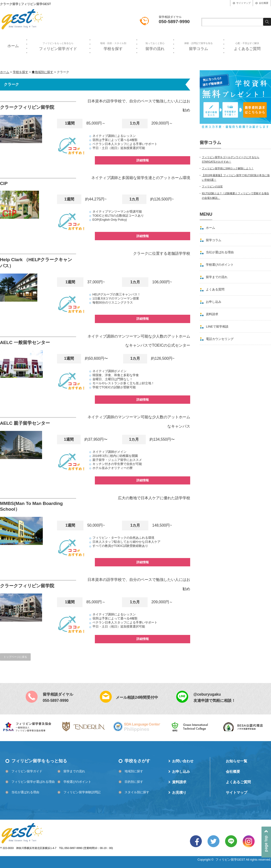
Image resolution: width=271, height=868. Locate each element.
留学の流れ (155, 46)
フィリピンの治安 (212, 186)
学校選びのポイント (220, 265)
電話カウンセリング (220, 339)
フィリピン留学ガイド (58, 46)
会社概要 (264, 3)
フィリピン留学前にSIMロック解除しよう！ (228, 168)
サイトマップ (243, 3)
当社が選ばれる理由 (220, 252)
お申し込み (214, 302)
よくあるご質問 (247, 46)
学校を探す (113, 46)
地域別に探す (134, 771)
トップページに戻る (15, 657)
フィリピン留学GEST (230, 860)
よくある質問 (215, 289)
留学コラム (198, 46)
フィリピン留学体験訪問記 (82, 792)
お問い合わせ (183, 761)
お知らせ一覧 (237, 761)
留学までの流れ (217, 277)
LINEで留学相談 (217, 327)
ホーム (13, 46)
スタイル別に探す (137, 792)
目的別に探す (134, 782)
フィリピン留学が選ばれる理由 (33, 782)
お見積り (179, 792)
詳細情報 (143, 160)
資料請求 (212, 314)
